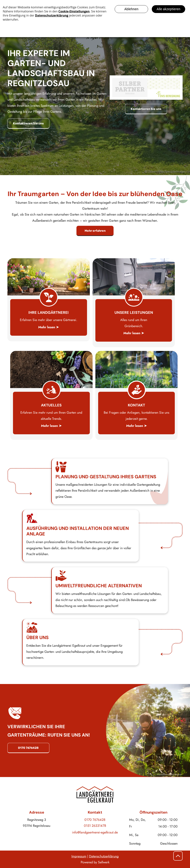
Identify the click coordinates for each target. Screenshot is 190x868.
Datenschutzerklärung (104, 856)
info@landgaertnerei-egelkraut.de (95, 832)
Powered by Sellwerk (95, 862)
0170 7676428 (95, 820)
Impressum (79, 856)
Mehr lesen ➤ (49, 327)
